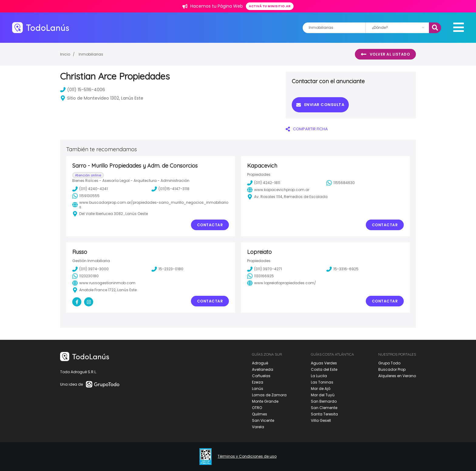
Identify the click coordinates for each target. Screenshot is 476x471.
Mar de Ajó (321, 389)
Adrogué (260, 363)
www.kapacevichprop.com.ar (278, 190)
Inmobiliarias (91, 54)
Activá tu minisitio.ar (270, 6)
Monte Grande (265, 401)
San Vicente (263, 420)
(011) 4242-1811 (264, 183)
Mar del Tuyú (323, 395)
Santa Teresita (324, 414)
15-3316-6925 (342, 269)
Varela (258, 427)
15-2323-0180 (167, 269)
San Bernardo (324, 401)
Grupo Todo (389, 363)
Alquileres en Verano (397, 376)
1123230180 (85, 276)
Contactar (210, 225)
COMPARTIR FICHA (307, 129)
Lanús (258, 389)
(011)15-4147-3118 (170, 189)
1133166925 (260, 276)
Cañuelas (261, 376)
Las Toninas (322, 382)
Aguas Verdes (324, 363)
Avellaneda (263, 369)
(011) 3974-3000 (90, 269)
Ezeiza (258, 382)
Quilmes (260, 414)
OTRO (257, 408)
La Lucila (319, 376)
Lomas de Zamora (269, 395)
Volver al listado (385, 54)
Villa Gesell (321, 420)
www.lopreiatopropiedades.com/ (282, 283)
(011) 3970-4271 (265, 269)
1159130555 (86, 196)
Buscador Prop (392, 369)
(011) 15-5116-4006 (83, 90)
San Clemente (324, 408)
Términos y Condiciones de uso (247, 456)
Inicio (65, 54)
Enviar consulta (320, 105)
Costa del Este (324, 369)
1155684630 (341, 183)
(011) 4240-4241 (90, 189)
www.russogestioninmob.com (104, 283)
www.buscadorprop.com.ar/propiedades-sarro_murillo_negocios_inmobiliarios (150, 205)
